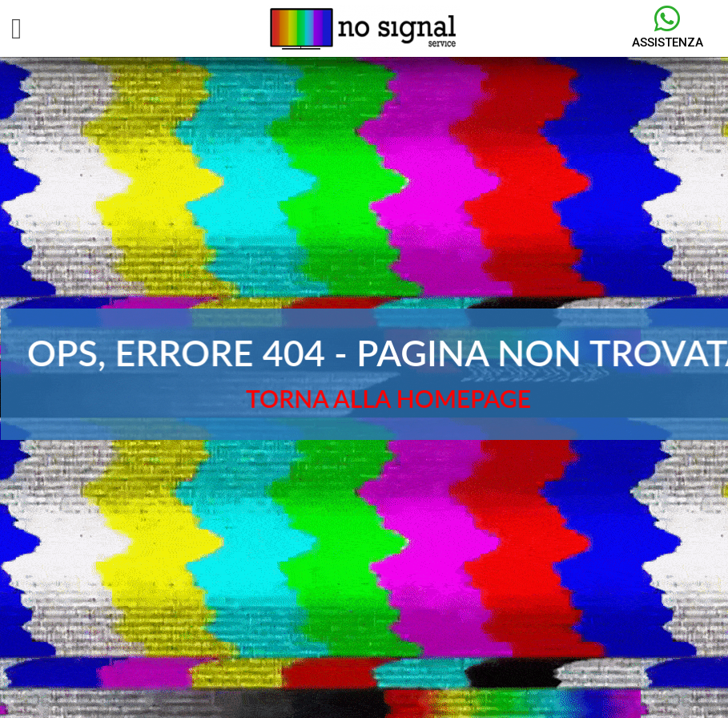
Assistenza (668, 42)
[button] (16, 29)
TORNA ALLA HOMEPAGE (388, 398)
